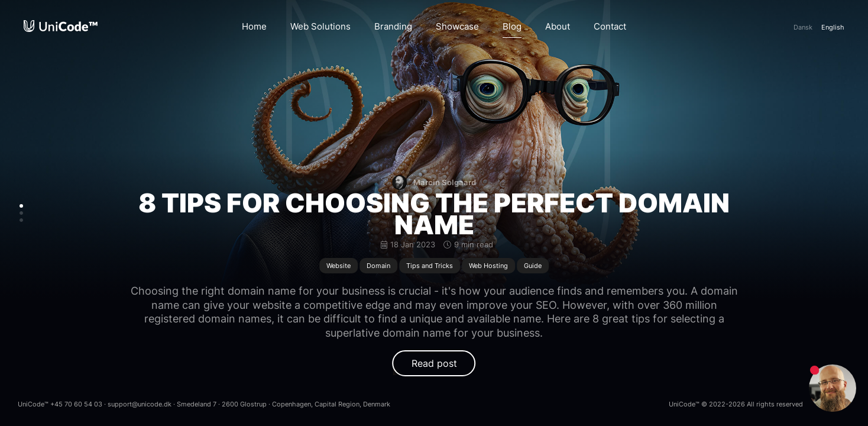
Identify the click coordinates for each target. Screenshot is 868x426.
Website (339, 266)
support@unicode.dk (140, 404)
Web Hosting (488, 266)
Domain (378, 266)
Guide (533, 266)
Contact (610, 26)
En (833, 27)
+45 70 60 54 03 (76, 404)
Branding (393, 26)
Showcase (457, 26)
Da (803, 27)
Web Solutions (320, 26)
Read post (434, 363)
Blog (512, 26)
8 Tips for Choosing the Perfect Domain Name (434, 214)
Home (254, 26)
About (558, 26)
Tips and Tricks (430, 266)
